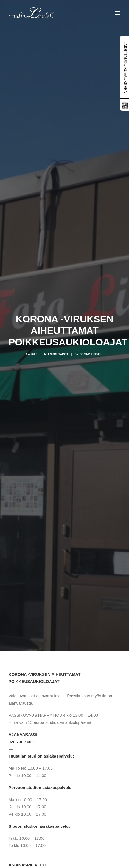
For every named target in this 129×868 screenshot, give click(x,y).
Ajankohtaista (56, 354)
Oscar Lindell (92, 354)
